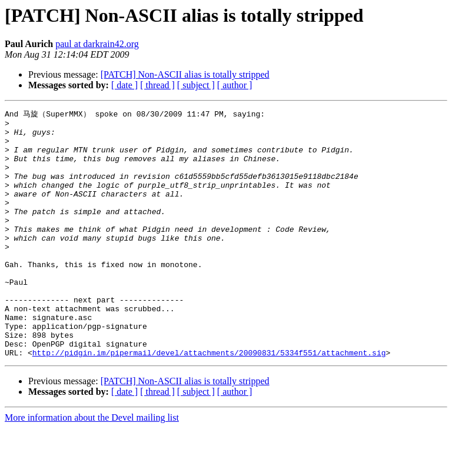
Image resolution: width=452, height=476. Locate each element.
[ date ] (124, 85)
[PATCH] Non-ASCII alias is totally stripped (185, 74)
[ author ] (235, 85)
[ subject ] (196, 85)
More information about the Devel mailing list (92, 466)
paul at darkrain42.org (97, 44)
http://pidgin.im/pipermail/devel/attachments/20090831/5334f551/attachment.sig (209, 401)
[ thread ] (157, 85)
